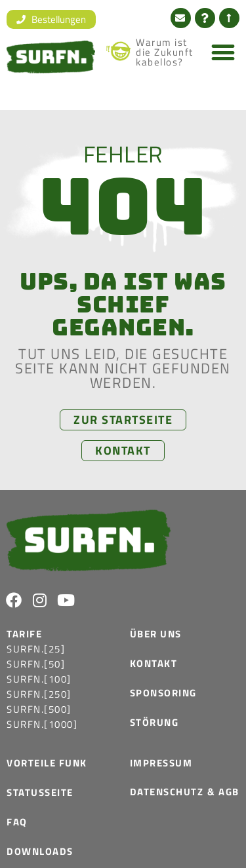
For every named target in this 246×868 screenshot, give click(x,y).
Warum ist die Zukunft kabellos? (165, 52)
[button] (224, 52)
